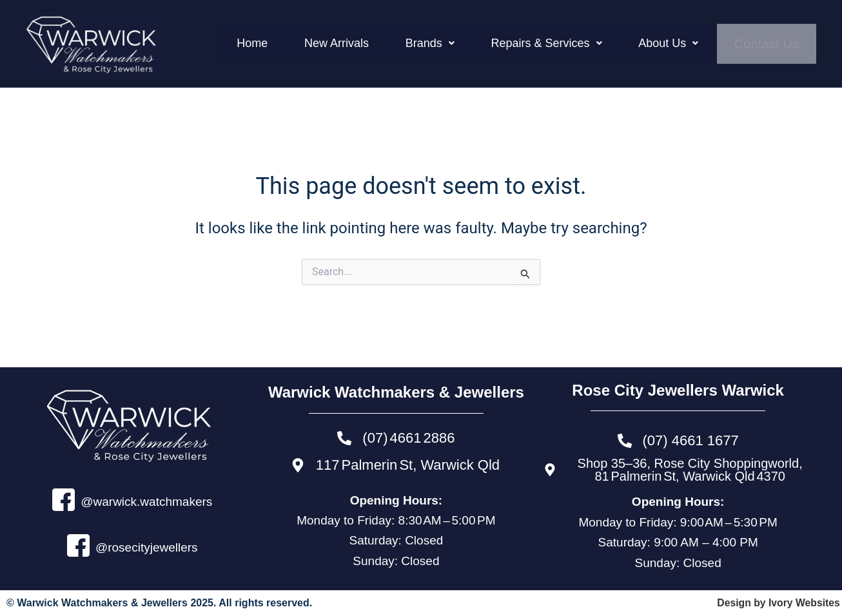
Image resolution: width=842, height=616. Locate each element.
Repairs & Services (589, 43)
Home (358, 43)
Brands (493, 43)
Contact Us (772, 44)
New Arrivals (421, 43)
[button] (493, 43)
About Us (690, 43)
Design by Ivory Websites (778, 603)
